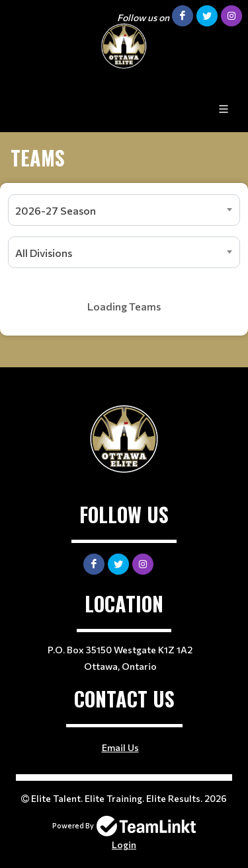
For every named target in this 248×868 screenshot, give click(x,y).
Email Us (120, 747)
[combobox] (124, 210)
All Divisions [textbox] (44, 253)
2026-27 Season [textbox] (56, 210)
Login (124, 845)
